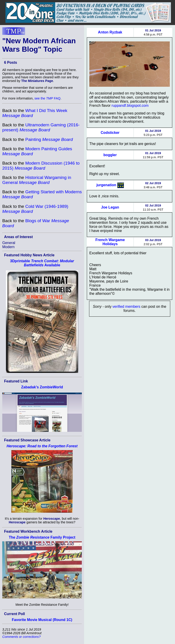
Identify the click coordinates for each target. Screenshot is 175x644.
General (9, 243)
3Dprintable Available (42, 263)
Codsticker (110, 133)
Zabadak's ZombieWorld (42, 387)
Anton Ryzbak (110, 32)
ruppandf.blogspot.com (130, 106)
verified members (126, 307)
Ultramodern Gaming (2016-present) (41, 127)
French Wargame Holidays (110, 242)
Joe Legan (110, 207)
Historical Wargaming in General (37, 180)
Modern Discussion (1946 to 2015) (41, 166)
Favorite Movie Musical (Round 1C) (42, 620)
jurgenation (106, 185)
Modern (8, 247)
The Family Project (42, 537)
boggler (110, 155)
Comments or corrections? (21, 637)
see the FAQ (47, 98)
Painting (49, 139)
